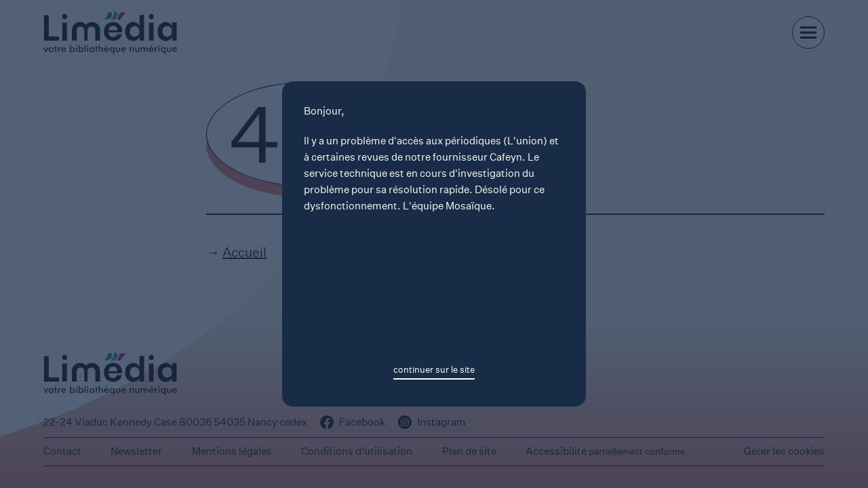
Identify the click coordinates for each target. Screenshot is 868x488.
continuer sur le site (434, 370)
